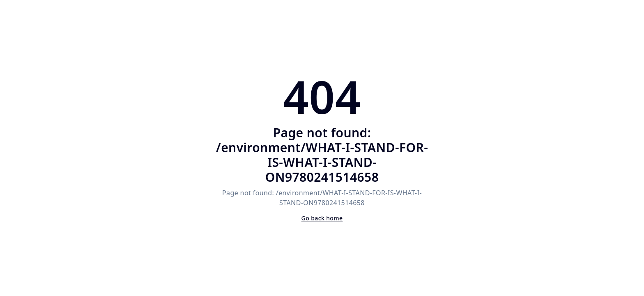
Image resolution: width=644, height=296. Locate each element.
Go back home (322, 218)
